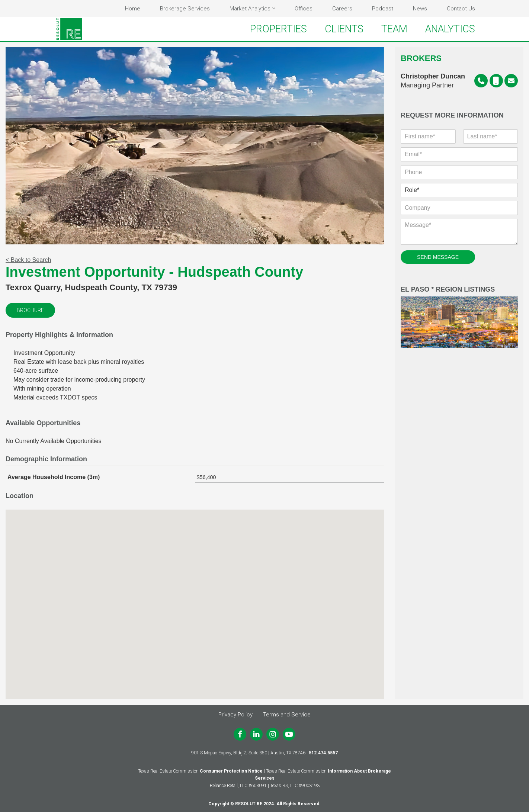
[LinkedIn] (256, 734)
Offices (304, 9)
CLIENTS (344, 29)
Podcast (383, 9)
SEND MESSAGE (438, 258)
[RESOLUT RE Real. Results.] (69, 29)
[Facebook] (240, 734)
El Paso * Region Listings (459, 318)
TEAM (394, 29)
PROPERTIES (278, 29)
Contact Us (461, 9)
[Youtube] (289, 734)
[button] (274, 8)
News (420, 9)
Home (133, 9)
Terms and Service (287, 715)
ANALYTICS (450, 29)
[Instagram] (273, 734)
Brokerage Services (185, 9)
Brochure (30, 311)
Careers (342, 9)
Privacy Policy (235, 715)
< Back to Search (28, 261)
